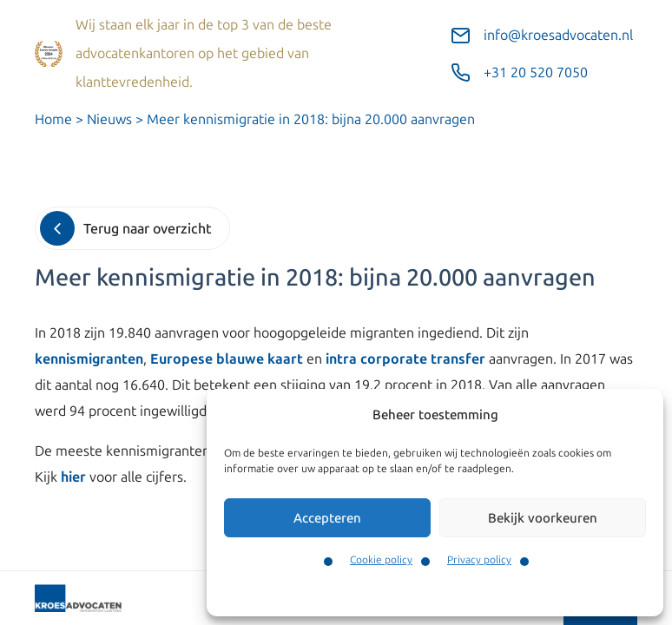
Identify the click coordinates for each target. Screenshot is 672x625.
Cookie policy (381, 560)
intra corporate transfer (405, 359)
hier (73, 477)
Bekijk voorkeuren (543, 518)
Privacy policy (479, 560)
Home (53, 119)
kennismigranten (89, 359)
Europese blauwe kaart (227, 359)
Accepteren (327, 518)
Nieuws (109, 119)
